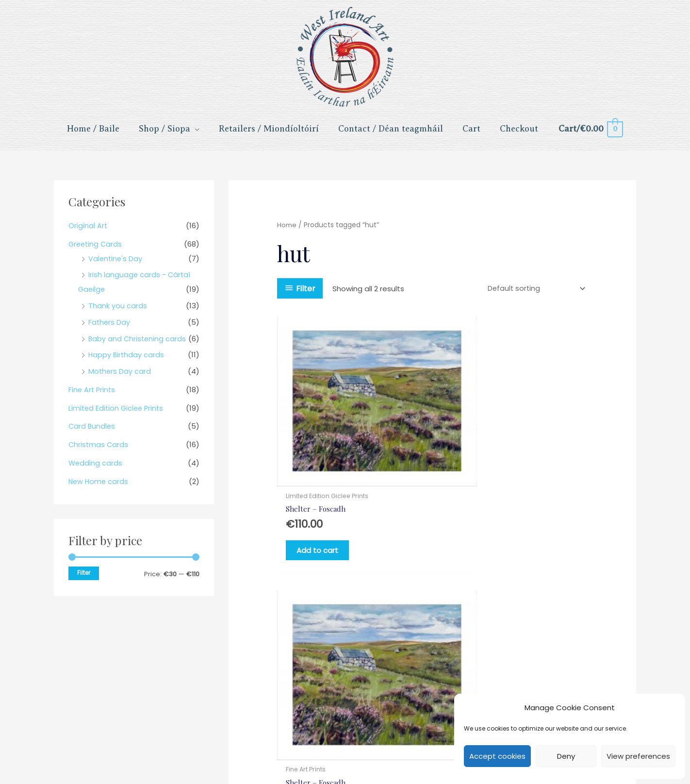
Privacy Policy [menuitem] (307, 714)
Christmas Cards (99, 451)
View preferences (638, 756)
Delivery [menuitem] (400, 714)
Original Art (88, 232)
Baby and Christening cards (138, 345)
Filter (84, 579)
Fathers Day (110, 329)
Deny (566, 756)
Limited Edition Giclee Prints (118, 414)
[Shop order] (533, 295)
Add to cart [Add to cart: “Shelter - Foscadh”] (325, 517)
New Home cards (99, 488)
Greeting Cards (96, 250)
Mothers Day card (120, 378)
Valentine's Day (116, 265)
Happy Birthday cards (127, 361)
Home (287, 232)
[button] (311, 752)
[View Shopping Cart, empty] (590, 133)
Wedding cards (96, 470)
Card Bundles (92, 433)
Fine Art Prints (93, 396)
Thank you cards (118, 312)
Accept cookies (497, 756)
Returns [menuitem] (358, 714)
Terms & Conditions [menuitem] (233, 714)
